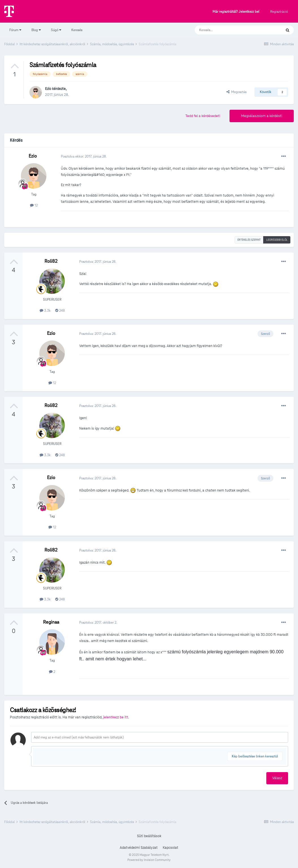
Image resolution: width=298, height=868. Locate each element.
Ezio (48, 89)
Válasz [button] (277, 778)
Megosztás (236, 92)
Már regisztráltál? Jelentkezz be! (236, 12)
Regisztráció (279, 11)
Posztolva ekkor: (84, 156)
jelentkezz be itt (116, 717)
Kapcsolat (171, 848)
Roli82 (51, 261)
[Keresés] (232, 30)
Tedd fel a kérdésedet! (203, 116)
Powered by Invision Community (149, 860)
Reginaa (51, 622)
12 (34, 205)
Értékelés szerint (249, 240)
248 (60, 310)
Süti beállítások (149, 836)
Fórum (15, 30)
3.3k (45, 310)
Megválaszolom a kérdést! (262, 116)
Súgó (56, 30)
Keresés (77, 30)
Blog (36, 30)
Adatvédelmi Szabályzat (139, 848)
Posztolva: (98, 261)
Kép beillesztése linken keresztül (255, 756)
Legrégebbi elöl (277, 240)
